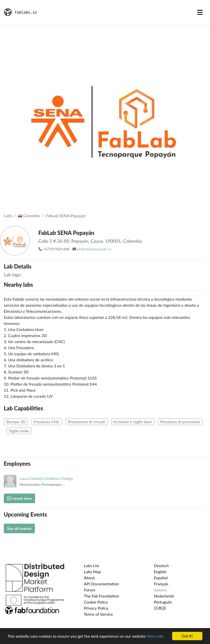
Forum (89, 590)
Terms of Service (98, 614)
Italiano (161, 590)
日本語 (160, 608)
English (160, 572)
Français (161, 584)
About (89, 578)
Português (163, 602)
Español (161, 578)
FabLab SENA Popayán (66, 216)
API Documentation (101, 584)
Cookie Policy (96, 602)
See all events (19, 528)
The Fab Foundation (101, 596)
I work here (19, 498)
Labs (8, 216)
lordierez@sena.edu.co (94, 249)
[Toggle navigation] (200, 12)
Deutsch (161, 565)
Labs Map (92, 572)
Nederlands (164, 596)
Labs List (91, 565)
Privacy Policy (96, 608)
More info (155, 637)
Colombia (29, 216)
